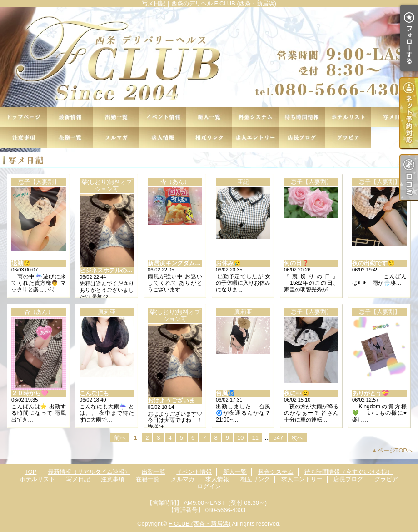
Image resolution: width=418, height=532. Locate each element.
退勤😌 (21, 263)
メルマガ (116, 138)
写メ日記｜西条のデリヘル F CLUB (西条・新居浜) (209, 57)
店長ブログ (302, 138)
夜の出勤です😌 (373, 263)
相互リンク (209, 138)
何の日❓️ (296, 263)
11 (255, 438)
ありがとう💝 (371, 393)
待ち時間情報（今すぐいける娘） (302, 117)
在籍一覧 (70, 138)
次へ (297, 438)
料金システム (255, 117)
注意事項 (24, 138)
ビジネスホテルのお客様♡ (115, 270)
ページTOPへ (396, 450)
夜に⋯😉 (296, 393)
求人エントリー (255, 138)
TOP (24, 117)
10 (240, 438)
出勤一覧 (116, 117)
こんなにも (94, 393)
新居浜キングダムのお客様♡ (186, 263)
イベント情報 (163, 117)
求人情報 (163, 138)
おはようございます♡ (177, 400)
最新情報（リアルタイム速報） (70, 117)
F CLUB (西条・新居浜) (200, 524)
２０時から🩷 (30, 393)
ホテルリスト (348, 117)
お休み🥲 (228, 263)
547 (278, 438)
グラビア (348, 138)
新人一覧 (209, 117)
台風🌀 (225, 393)
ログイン (209, 486)
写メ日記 (394, 117)
